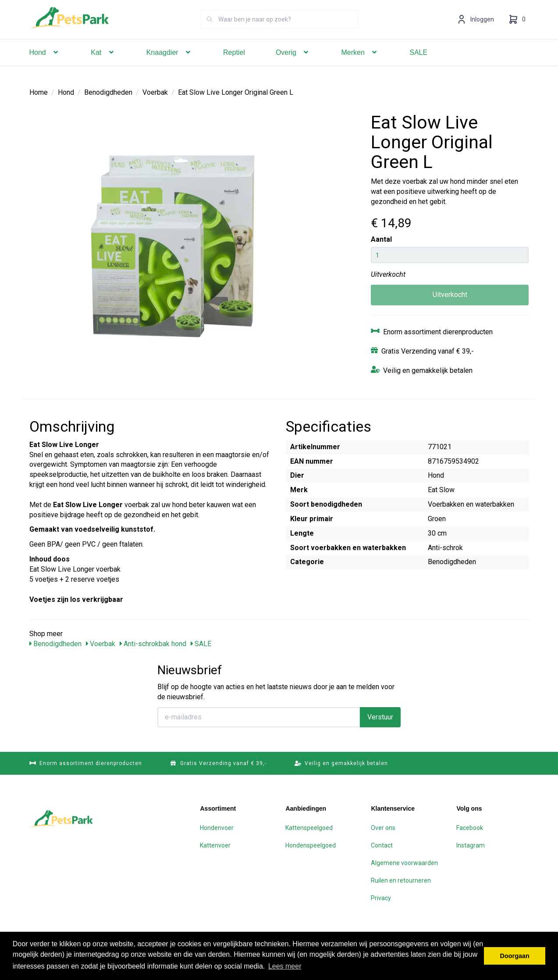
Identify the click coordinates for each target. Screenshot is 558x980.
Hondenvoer (217, 827)
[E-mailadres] (259, 717)
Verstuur (380, 717)
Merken (360, 65)
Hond (45, 65)
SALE (418, 65)
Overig (293, 65)
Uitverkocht (450, 294)
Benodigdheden (108, 92)
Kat (103, 65)
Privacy (381, 898)
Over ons (383, 827)
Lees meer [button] (285, 966)
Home (39, 92)
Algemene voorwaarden (404, 862)
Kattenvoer (215, 845)
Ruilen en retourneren (401, 880)
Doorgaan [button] (515, 956)
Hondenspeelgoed (311, 845)
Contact (382, 845)
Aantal (381, 239)
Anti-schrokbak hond (153, 643)
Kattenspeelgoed (309, 827)
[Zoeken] (210, 32)
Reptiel (234, 65)
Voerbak (155, 92)
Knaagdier (169, 65)
